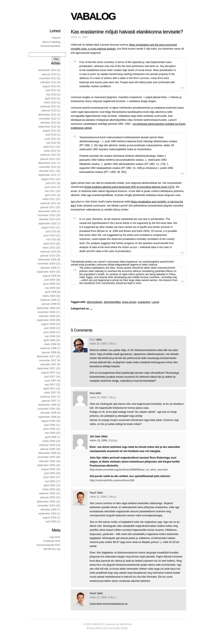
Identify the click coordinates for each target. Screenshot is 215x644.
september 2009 (46, 272)
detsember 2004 (46, 502)
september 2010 (47, 223)
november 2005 (46, 457)
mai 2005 (50, 481)
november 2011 (48, 167)
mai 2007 (50, 385)
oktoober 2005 (47, 461)
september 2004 (47, 514)
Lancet (155, 302)
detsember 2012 (47, 115)
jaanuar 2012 (48, 159)
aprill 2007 (49, 389)
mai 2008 (50, 336)
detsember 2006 (47, 405)
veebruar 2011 (48, 203)
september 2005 (46, 465)
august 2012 (50, 131)
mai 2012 (51, 143)
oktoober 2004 (48, 510)
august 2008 (48, 324)
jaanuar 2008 (49, 352)
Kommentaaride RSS (48, 545)
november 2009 (46, 264)
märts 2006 (49, 441)
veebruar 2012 (48, 155)
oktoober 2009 (48, 268)
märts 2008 (50, 344)
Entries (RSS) (94, 628)
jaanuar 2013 (49, 110)
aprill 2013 (51, 99)
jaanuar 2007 (49, 401)
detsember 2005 (47, 453)
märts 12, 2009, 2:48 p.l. (103, 497)
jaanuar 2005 (48, 497)
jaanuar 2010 (48, 256)
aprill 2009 (51, 292)
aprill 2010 (49, 244)
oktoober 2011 (47, 171)
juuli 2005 (50, 473)
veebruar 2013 (48, 106)
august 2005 (48, 469)
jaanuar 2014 (49, 74)
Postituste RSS (52, 541)
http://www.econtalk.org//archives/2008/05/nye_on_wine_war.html (129, 470)
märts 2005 (49, 489)
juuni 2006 (49, 429)
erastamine (144, 302)
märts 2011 (49, 199)
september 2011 (47, 175)
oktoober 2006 (48, 413)
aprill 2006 (51, 437)
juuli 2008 (50, 328)
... (91, 309)
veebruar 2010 (48, 252)
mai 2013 (51, 95)
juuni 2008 (49, 332)
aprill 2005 (49, 485)
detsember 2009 (47, 260)
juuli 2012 (51, 135)
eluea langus (129, 302)
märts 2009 (49, 296)
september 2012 (47, 127)
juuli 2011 (51, 183)
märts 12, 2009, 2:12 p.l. (104, 440)
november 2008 (46, 312)
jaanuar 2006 (48, 449)
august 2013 (50, 86)
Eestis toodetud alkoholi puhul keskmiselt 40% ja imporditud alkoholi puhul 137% (129, 187)
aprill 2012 (49, 147)
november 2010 (46, 215)
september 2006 (47, 417)
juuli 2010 (51, 231)
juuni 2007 (51, 381)
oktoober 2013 (48, 82)
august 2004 (50, 518)
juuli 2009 (50, 280)
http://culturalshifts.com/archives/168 (112, 480)
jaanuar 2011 (48, 207)
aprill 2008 (49, 340)
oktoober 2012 (48, 123)
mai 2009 (50, 288)
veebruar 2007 (48, 397)
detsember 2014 (47, 70)
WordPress (126, 624)
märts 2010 (49, 248)
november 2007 (48, 360)
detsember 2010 (47, 211)
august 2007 (48, 373)
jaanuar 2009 (49, 304)
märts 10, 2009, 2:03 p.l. (103, 344)
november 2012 (48, 119)
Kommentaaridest (50, 46)
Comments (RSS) (118, 628)
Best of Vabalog (51, 42)
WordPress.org (52, 549)
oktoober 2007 (48, 364)
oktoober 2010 (47, 219)
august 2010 (48, 227)
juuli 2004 (51, 522)
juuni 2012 (51, 139)
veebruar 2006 (47, 445)
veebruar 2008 (48, 348)
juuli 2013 (51, 90)
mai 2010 (51, 239)
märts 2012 (50, 151)
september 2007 (46, 368)
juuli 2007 (50, 377)
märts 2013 (50, 103)
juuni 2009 (49, 284)
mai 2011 (50, 191)
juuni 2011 (51, 187)
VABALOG (93, 16)
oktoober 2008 (47, 316)
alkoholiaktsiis (94, 302)
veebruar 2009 (48, 300)
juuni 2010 (49, 235)
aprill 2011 (51, 195)
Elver (92, 340)
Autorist (56, 38)
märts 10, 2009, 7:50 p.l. (103, 397)
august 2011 (48, 179)
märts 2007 (50, 393)
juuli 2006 (50, 425)
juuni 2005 (49, 477)
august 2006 (48, 421)
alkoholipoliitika (112, 302)
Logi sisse (55, 537)
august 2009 (50, 276)
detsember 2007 (46, 356)
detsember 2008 (46, 308)
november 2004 (46, 506)
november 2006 (46, 409)
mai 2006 (50, 433)
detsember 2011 (47, 163)
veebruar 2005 (47, 493)
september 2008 (46, 320)
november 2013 (48, 78)
